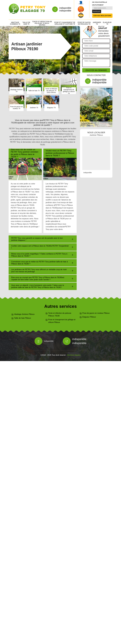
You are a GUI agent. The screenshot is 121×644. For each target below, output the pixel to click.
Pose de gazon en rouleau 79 (84, 23)
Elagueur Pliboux (89, 317)
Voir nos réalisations (102, 16)
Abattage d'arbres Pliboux (24, 314)
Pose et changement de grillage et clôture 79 (65, 23)
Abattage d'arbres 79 (15, 23)
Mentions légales (74, 355)
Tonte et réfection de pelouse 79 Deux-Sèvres (42, 23)
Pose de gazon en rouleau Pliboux (96, 313)
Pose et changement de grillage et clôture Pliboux (62, 321)
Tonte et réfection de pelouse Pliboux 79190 (60, 314)
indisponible (65, 8)
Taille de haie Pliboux (23, 318)
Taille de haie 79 (26, 23)
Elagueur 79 (107, 23)
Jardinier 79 (97, 23)
